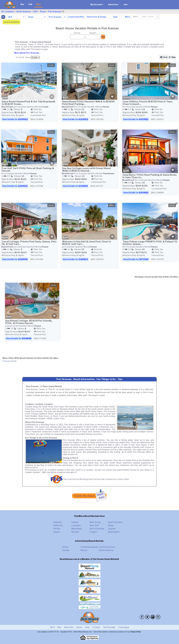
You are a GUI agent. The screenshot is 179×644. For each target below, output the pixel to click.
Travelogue (124, 627)
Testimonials (109, 627)
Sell (30, 4)
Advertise (69, 627)
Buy (22, 4)
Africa (65, 547)
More (128, 17)
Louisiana (76, 525)
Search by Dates (11, 22)
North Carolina (97, 529)
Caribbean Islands (89, 547)
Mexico (84, 550)
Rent (39, 4)
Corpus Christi (9, 361)
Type (115, 17)
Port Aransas (54, 12)
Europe (66, 550)
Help (87, 627)
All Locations (8, 12)
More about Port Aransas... (27, 53)
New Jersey (95, 522)
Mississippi (77, 529)
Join (125, 5)
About (79, 627)
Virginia (112, 529)
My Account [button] (96, 5)
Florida (56, 529)
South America (106, 550)
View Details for (15, 119)
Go (103, 37)
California (58, 525)
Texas (43, 12)
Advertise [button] (113, 5)
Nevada (75, 532)
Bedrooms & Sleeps (97, 17)
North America (23, 12)
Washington (114, 532)
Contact (96, 627)
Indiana (75, 522)
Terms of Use (135, 632)
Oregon (93, 532)
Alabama (57, 522)
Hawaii (56, 532)
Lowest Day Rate (76, 17)
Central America (107, 547)
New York (94, 525)
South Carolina (115, 522)
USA (35, 12)
